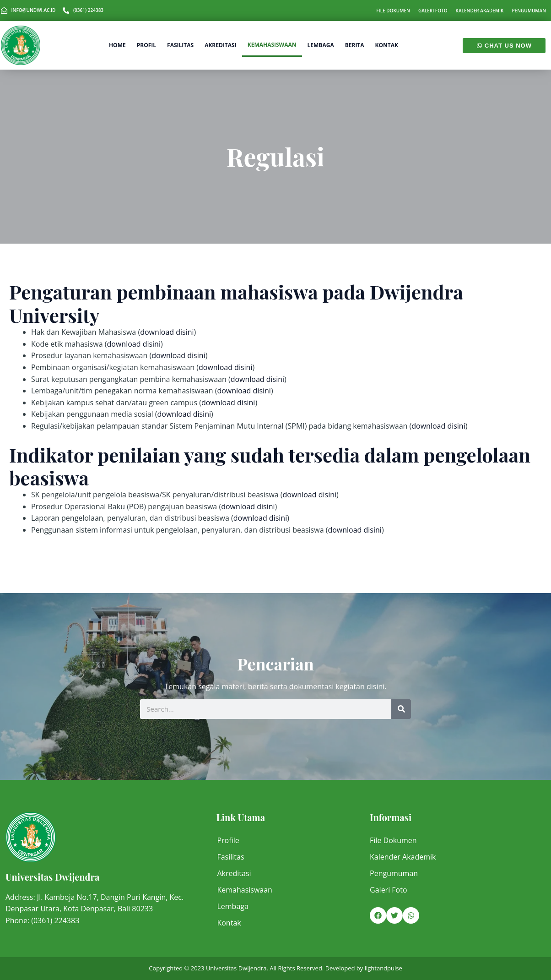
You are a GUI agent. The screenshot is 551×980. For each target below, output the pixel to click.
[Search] (401, 709)
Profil (146, 45)
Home (117, 45)
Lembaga (321, 45)
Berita (355, 45)
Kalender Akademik (480, 11)
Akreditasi (221, 45)
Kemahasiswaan (272, 45)
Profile (228, 840)
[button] (378, 915)
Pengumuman (529, 11)
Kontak (387, 45)
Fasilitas (180, 45)
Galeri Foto (433, 11)
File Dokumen (393, 11)
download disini (167, 332)
